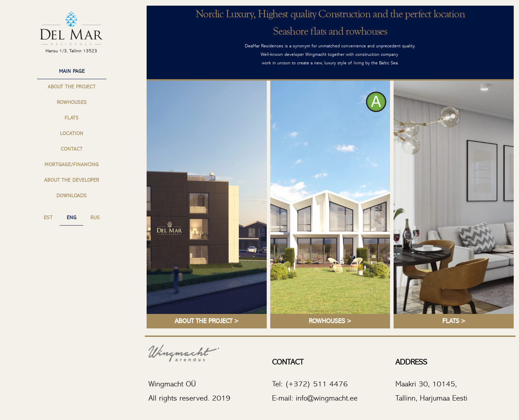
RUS (95, 218)
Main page (72, 71)
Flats (72, 118)
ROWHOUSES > (330, 321)
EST (48, 218)
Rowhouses (72, 103)
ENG (72, 218)
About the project (72, 87)
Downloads (72, 196)
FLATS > (454, 321)
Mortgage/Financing (72, 165)
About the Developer (72, 180)
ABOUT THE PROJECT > (207, 321)
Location (72, 134)
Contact (72, 149)
